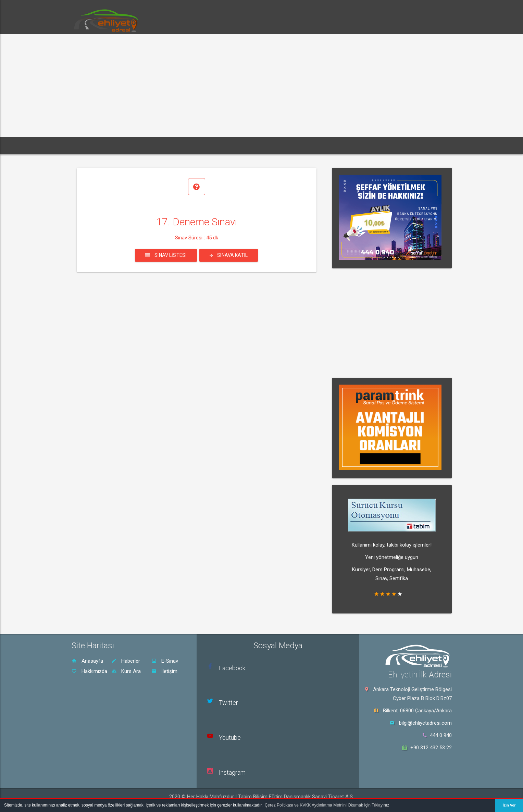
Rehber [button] (222, 145)
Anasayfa (87, 661)
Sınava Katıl (229, 255)
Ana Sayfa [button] (90, 145)
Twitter (228, 703)
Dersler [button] (191, 145)
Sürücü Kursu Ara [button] (265, 145)
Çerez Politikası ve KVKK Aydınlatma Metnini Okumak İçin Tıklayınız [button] (327, 805)
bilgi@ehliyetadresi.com (425, 723)
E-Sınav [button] (159, 145)
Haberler (126, 661)
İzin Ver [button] (509, 805)
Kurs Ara (126, 671)
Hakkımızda (89, 671)
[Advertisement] (262, 86)
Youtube (230, 738)
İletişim (164, 671)
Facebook (232, 668)
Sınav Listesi (166, 255)
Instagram (232, 772)
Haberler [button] (126, 145)
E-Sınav (165, 661)
